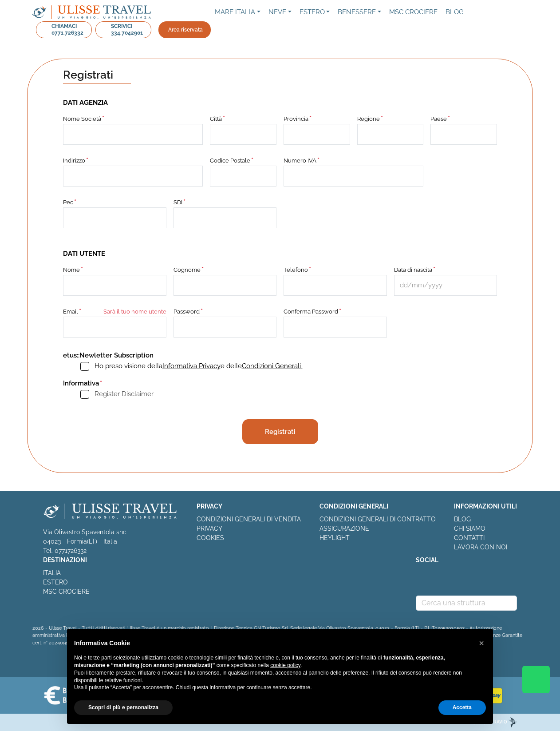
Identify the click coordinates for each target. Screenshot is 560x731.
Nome (71, 270)
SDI (178, 202)
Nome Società (82, 119)
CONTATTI (469, 538)
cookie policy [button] (285, 665)
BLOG (462, 519)
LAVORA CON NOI (481, 547)
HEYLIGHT (335, 538)
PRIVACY (209, 528)
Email (71, 312)
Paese (439, 119)
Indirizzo (74, 161)
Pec (68, 202)
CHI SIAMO (470, 528)
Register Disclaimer (124, 394)
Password (187, 312)
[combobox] (466, 603)
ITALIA (52, 573)
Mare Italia (235, 12)
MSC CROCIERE (66, 592)
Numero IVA (300, 161)
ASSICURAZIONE (344, 528)
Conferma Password (311, 312)
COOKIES (210, 538)
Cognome (187, 270)
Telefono (296, 270)
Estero (312, 12)
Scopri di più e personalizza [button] (123, 707)
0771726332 (71, 551)
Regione (369, 119)
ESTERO (55, 582)
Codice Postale (230, 161)
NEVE (277, 12)
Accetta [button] (462, 707)
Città (216, 119)
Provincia (296, 119)
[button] (481, 643)
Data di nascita (413, 270)
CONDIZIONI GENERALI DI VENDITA (249, 519)
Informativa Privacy (191, 366)
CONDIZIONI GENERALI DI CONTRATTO (378, 519)
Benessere (357, 12)
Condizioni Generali (272, 366)
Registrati (280, 432)
